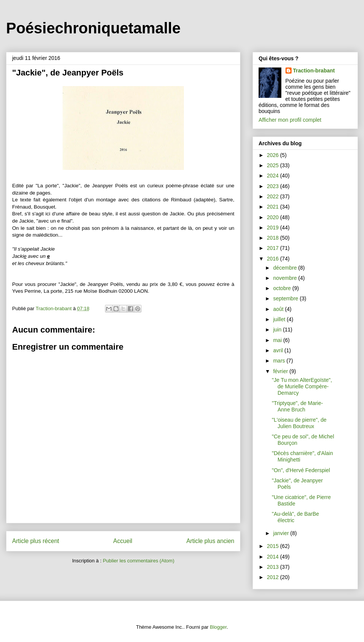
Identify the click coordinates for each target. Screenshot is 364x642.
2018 (274, 238)
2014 (274, 557)
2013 (274, 567)
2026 (274, 155)
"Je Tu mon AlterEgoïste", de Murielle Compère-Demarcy (302, 386)
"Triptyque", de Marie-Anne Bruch (297, 406)
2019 (274, 228)
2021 (274, 207)
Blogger (218, 627)
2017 (274, 248)
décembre (286, 268)
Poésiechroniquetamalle (93, 28)
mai (278, 340)
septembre (286, 298)
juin (278, 330)
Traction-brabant (314, 71)
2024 (274, 176)
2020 (274, 217)
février (281, 371)
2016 (274, 259)
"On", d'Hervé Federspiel (301, 470)
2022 (274, 196)
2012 (274, 577)
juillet (280, 319)
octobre (283, 288)
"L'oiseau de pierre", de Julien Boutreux (299, 423)
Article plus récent (36, 541)
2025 (274, 165)
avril (279, 350)
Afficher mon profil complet (290, 120)
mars (280, 361)
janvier (282, 533)
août (279, 309)
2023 (274, 186)
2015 (274, 546)
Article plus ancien (210, 541)
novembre (286, 278)
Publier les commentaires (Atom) (139, 561)
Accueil (123, 541)
